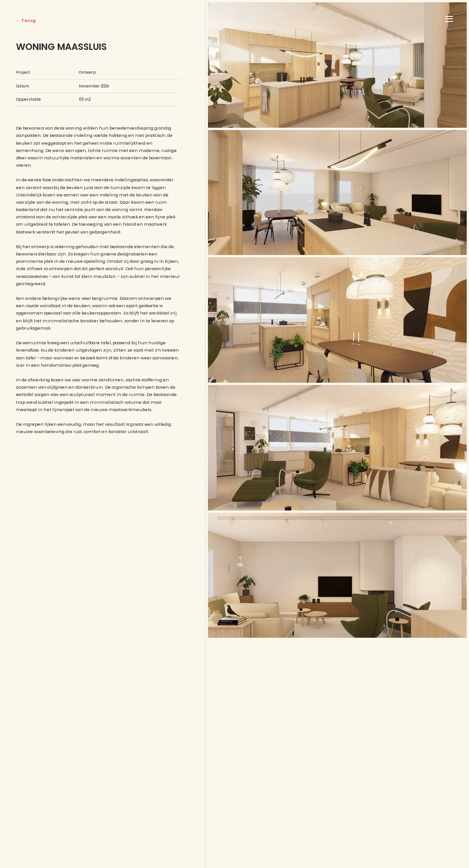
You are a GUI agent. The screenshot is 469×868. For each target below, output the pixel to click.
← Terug (26, 20)
